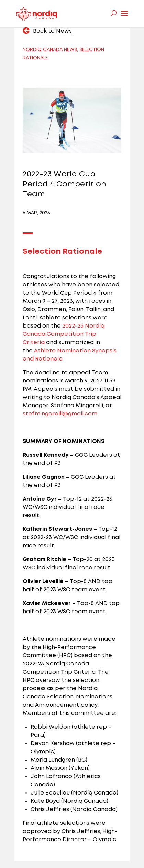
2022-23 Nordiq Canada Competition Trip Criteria (64, 334)
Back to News (52, 31)
